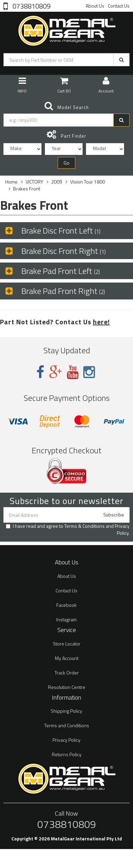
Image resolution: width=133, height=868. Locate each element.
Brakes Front (27, 189)
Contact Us (119, 6)
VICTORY (34, 182)
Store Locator (67, 644)
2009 (57, 182)
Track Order (67, 673)
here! (101, 322)
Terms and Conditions (67, 725)
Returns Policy (67, 754)
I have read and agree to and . (68, 530)
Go (66, 163)
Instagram (66, 619)
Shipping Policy (66, 711)
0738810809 (31, 6)
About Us (95, 6)
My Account (67, 658)
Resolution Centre (67, 687)
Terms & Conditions (84, 526)
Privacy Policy (122, 529)
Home (11, 182)
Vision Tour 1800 (88, 182)
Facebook (66, 605)
